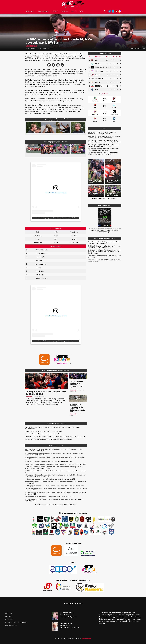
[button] (34, 130)
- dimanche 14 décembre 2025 (54, 467)
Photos (74, 11)
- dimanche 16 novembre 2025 (55, 482)
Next (82, 128)
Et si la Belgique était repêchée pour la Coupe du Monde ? (103, 243)
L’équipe (8, 616)
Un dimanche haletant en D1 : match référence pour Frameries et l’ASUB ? (104, 247)
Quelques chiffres (11, 625)
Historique (9, 613)
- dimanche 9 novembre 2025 (54, 486)
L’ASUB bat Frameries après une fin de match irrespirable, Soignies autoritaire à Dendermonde (52, 428)
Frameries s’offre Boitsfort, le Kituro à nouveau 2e (104, 256)
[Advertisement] (11, 80)
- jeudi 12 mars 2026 (54, 450)
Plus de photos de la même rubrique (105, 198)
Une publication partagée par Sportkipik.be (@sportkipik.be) (56, 341)
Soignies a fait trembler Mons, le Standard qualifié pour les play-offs (48, 439)
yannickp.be (87, 638)
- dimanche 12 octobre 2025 (55, 493)
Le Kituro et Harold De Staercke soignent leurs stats (43, 434)
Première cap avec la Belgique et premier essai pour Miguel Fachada (104, 141)
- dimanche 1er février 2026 (55, 464)
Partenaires (9, 619)
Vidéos (81, 11)
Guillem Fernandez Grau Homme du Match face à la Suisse (104, 145)
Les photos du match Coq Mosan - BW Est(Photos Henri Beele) (56, 120)
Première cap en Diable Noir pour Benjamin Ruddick (103, 149)
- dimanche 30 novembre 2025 (55, 476)
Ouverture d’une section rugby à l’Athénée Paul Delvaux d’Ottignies (104, 137)
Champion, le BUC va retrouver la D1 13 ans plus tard (43, 431)
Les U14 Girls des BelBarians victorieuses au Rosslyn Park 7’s (102, 133)
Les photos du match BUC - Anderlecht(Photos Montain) (56, 142)
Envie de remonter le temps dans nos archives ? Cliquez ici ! (56, 504)
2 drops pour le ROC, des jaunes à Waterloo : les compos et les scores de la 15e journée (55, 436)
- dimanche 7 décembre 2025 (56, 472)
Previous (29, 128)
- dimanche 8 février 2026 (48, 462)
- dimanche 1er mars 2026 (54, 458)
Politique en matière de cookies (16, 622)
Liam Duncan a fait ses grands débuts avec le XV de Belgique (103, 153)
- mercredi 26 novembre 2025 (50, 479)
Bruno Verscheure (48, 48)
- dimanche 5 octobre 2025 (50, 497)
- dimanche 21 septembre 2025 (54, 500)
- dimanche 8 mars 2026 (54, 454)
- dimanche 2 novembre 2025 (56, 489)
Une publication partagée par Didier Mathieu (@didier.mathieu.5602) (56, 218)
